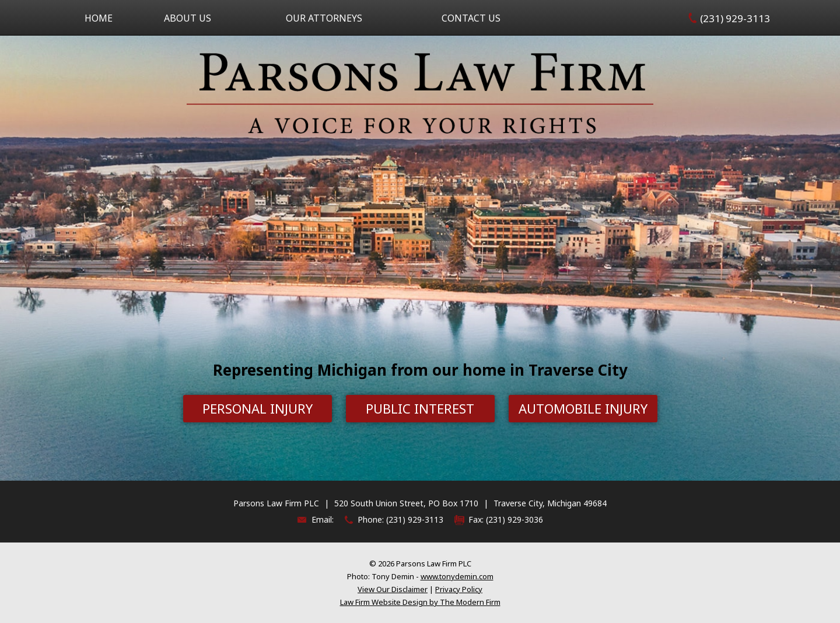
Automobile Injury (583, 408)
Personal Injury (258, 408)
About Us (188, 18)
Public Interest (420, 408)
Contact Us (471, 18)
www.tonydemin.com (457, 576)
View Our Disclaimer (393, 589)
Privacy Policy (459, 589)
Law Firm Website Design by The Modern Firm (420, 602)
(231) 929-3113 (735, 18)
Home (99, 18)
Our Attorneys (324, 18)
